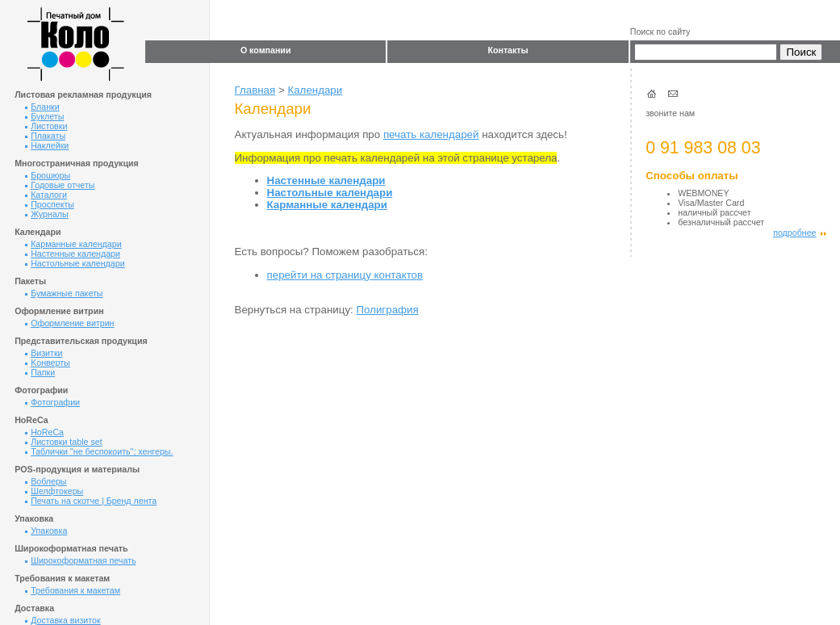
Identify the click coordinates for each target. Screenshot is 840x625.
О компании (266, 50)
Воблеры (46, 481)
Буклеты (44, 116)
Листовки (46, 126)
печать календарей (431, 134)
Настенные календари (73, 254)
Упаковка (46, 531)
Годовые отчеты (60, 185)
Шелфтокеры (54, 491)
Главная (255, 90)
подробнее (799, 233)
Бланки (42, 107)
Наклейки (47, 145)
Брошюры (48, 175)
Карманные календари (73, 244)
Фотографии (52, 402)
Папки (40, 372)
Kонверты (48, 363)
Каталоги (46, 195)
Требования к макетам (73, 590)
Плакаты (45, 136)
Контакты (508, 50)
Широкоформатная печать (80, 560)
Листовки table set (63, 442)
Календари (315, 90)
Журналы (47, 214)
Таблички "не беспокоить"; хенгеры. (99, 451)
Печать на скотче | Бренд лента (91, 501)
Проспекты (50, 204)
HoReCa (44, 432)
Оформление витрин (69, 323)
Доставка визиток (63, 620)
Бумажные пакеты (64, 293)
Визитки (44, 353)
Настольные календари (75, 263)
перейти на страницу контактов (345, 275)
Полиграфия (387, 310)
